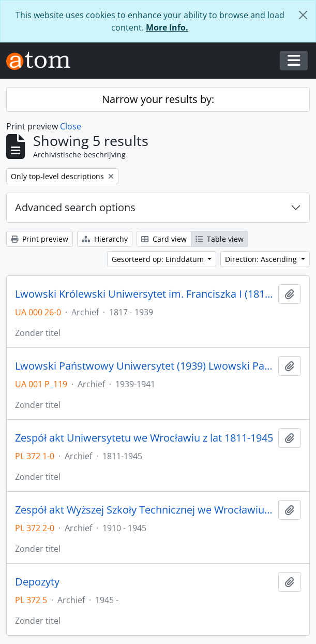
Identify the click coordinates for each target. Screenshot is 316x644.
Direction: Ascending (262, 259)
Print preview (40, 239)
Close (71, 126)
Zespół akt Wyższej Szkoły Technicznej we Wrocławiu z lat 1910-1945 (145, 510)
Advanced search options (75, 207)
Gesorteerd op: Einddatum (159, 259)
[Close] (303, 15)
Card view (164, 239)
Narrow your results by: (158, 99)
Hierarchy (105, 239)
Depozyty (37, 582)
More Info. (167, 27)
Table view (220, 239)
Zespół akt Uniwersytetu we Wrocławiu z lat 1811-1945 (144, 438)
